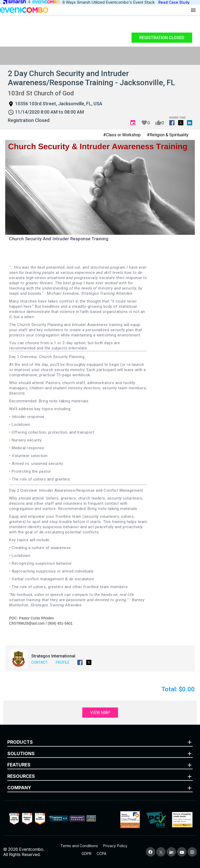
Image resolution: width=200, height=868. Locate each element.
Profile (63, 662)
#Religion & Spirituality (168, 135)
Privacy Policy (115, 846)
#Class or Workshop (122, 135)
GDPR (86, 854)
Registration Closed (162, 38)
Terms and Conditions (79, 846)
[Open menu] (193, 10)
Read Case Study (174, 2)
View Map (100, 713)
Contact (40, 662)
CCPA (101, 854)
